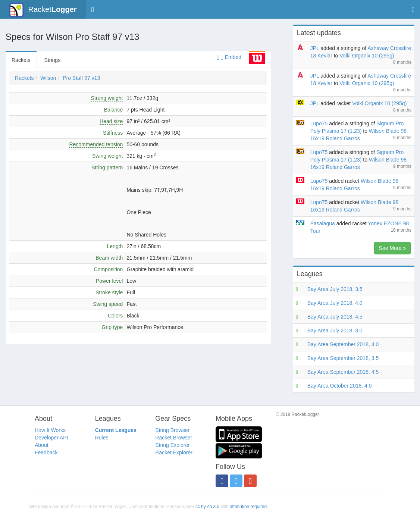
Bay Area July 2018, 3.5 (335, 289)
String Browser (172, 430)
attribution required (248, 507)
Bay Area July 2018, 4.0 (335, 303)
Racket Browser (174, 438)
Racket (43, 10)
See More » (392, 248)
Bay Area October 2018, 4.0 (340, 386)
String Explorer (173, 445)
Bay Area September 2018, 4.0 (343, 344)
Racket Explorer (174, 452)
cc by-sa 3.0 (207, 507)
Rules (102, 438)
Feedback (46, 452)
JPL (315, 48)
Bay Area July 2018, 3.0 (335, 331)
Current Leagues (116, 430)
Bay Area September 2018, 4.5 (343, 372)
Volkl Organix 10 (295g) (367, 56)
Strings (53, 60)
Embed (229, 57)
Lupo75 (319, 123)
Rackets (21, 60)
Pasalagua (323, 223)
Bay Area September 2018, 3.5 (343, 358)
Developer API (51, 438)
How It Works (50, 430)
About (42, 445)
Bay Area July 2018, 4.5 (335, 317)
